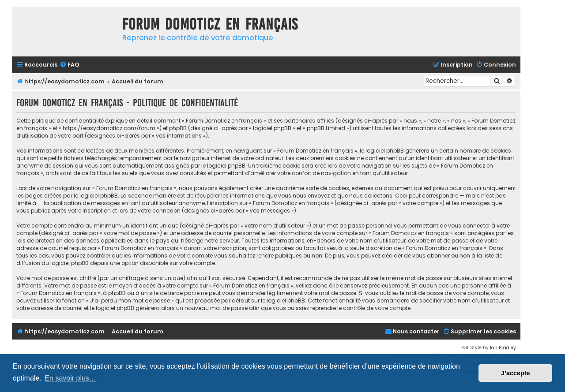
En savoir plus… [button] (70, 378)
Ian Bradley (503, 348)
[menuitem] (69, 65)
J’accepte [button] (516, 373)
